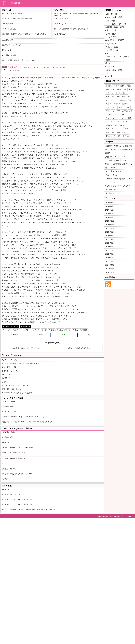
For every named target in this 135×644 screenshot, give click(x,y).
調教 (128, 86)
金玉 (113, 129)
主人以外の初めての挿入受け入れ (13, 459)
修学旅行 (123, 100)
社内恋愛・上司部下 (115, 40)
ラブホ (115, 100)
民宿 (130, 100)
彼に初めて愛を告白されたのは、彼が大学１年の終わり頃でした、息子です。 (29, 510)
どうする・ (6, 382)
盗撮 (123, 86)
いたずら (123, 114)
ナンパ (115, 118)
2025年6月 (110, 243)
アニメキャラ (111, 136)
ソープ (118, 122)
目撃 (119, 136)
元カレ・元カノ (113, 30)
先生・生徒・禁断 (114, 17)
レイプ (108, 86)
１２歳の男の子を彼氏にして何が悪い (17, 393)
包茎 (118, 132)
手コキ (108, 118)
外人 (108, 73)
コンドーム (110, 122)
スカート (18, 330)
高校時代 (109, 125)
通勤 (118, 97)
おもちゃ (123, 118)
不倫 (113, 111)
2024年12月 (110, 265)
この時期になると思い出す (63, 24)
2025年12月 (110, 221)
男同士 (119, 89)
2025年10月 (110, 228)
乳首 (45, 330)
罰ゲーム (126, 136)
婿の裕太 (5, 479)
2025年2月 (110, 258)
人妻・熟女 (111, 34)
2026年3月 (110, 210)
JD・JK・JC (112, 14)
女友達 (61, 330)
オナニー (110, 53)
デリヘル (126, 122)
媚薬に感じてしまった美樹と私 (13, 14)
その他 (109, 76)
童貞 (113, 132)
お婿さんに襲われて (9, 469)
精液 (130, 118)
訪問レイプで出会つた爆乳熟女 (79, 348)
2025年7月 (110, 239)
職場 (113, 97)
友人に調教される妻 (9, 55)
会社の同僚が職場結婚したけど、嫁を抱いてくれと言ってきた (24, 34)
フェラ (37, 330)
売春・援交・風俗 (114, 70)
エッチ (108, 114)
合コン (108, 100)
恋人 (3, 464)
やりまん (124, 93)
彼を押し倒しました (9, 29)
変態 (131, 89)
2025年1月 (110, 261)
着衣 (125, 89)
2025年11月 (110, 225)
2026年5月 (110, 203)
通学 (124, 97)
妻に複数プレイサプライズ (11, 45)
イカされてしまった (10, 371)
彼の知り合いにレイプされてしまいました (17, 499)
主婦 (108, 93)
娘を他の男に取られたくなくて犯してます (17, 474)
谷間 (127, 129)
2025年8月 (110, 236)
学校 (69, 330)
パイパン (120, 129)
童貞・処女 (111, 44)
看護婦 (85, 330)
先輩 (118, 111)
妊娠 (108, 132)
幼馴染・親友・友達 (12, 326)
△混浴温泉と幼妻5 (8, 402)
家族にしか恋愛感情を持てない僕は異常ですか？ (71, 29)
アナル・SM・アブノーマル (119, 57)
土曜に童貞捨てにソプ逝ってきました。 (25, 348)
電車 (129, 97)
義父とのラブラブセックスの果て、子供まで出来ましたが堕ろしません (27, 422)
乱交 (108, 63)
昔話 (116, 125)
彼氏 (108, 107)
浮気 (108, 111)
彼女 (76, 330)
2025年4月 (110, 250)
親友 (131, 111)
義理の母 (117, 104)
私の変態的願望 (7, 24)
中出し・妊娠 (112, 47)
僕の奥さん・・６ (9, 378)
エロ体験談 (115, 516)
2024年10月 (110, 272)
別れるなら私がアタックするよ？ (15, 385)
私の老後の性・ (8, 374)
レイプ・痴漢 (112, 50)
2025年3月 (110, 254)
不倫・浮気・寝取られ (116, 24)
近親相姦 (110, 66)
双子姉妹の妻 (6, 50)
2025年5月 (110, 247)
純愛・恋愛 (26, 326)
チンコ (28, 330)
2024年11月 (110, 269)
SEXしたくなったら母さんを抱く (119, 186)
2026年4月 (110, 206)
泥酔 (108, 60)
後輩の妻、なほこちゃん (11, 389)
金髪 (113, 89)
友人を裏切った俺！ (61, 34)
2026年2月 (110, 214)
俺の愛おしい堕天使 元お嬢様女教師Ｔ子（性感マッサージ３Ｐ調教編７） (77, 15)
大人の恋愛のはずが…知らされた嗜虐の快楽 (17, 19)
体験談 (122, 125)
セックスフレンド (114, 37)
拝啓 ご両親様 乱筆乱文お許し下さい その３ (19, 60)
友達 (53, 330)
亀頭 (108, 129)
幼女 (117, 93)
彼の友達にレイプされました (12, 494)
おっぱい (8, 330)
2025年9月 (110, 232)
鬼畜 (124, 132)
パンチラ (116, 86)
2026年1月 (110, 217)
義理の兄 (125, 104)
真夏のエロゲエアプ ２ (62, 19)
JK (112, 93)
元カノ (114, 107)
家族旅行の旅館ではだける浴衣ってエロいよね (119, 180)
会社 (108, 97)
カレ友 (121, 107)
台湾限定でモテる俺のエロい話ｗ (13, 452)
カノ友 (127, 107)
